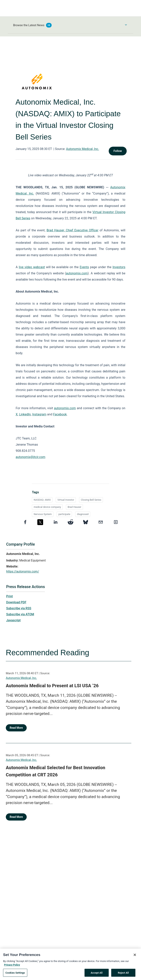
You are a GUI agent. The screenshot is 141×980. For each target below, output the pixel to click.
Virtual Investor (66, 500)
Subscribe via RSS (19, 608)
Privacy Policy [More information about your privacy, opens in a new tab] (12, 968)
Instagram (39, 414)
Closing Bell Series (91, 500)
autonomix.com (77, 273)
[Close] (135, 958)
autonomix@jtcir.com (30, 457)
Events (84, 267)
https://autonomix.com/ (23, 571)
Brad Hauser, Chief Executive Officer (73, 230)
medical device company (47, 507)
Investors (119, 267)
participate (64, 514)
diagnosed (83, 514)
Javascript (13, 620)
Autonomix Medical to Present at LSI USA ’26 (52, 686)
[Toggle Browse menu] (126, 25)
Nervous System (43, 514)
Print (9, 596)
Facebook (60, 414)
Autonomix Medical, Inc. (83, 149)
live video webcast (32, 267)
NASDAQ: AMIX (42, 500)
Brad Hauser (74, 507)
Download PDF (16, 602)
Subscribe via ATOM (20, 614)
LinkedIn (25, 414)
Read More (16, 728)
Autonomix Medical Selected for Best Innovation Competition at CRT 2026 (56, 771)
